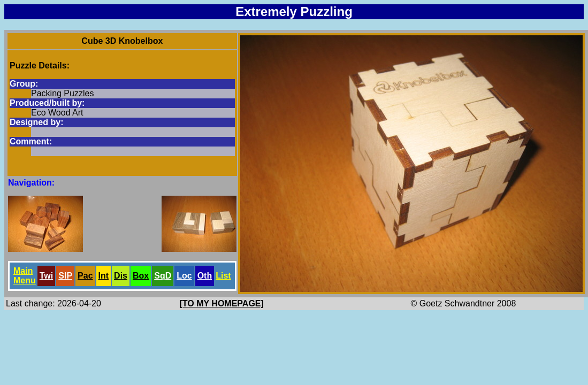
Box (141, 276)
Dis (121, 276)
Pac (85, 276)
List (223, 276)
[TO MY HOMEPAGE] (222, 303)
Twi (46, 276)
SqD (163, 276)
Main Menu (25, 276)
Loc (184, 276)
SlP (65, 276)
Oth (205, 276)
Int (104, 276)
